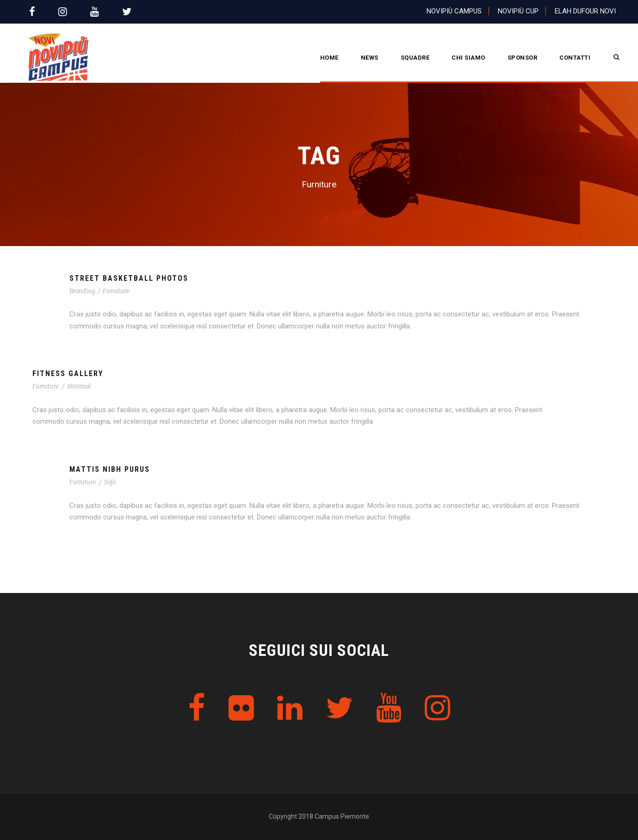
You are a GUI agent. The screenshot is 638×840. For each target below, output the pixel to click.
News (370, 58)
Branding (82, 291)
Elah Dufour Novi (585, 11)
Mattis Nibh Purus (110, 469)
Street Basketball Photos (129, 278)
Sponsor (523, 58)
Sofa (110, 482)
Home (329, 58)
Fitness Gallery (68, 374)
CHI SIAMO (468, 58)
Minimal (79, 386)
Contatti (575, 58)
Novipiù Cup (518, 11)
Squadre (415, 58)
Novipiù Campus (454, 11)
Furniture (116, 291)
